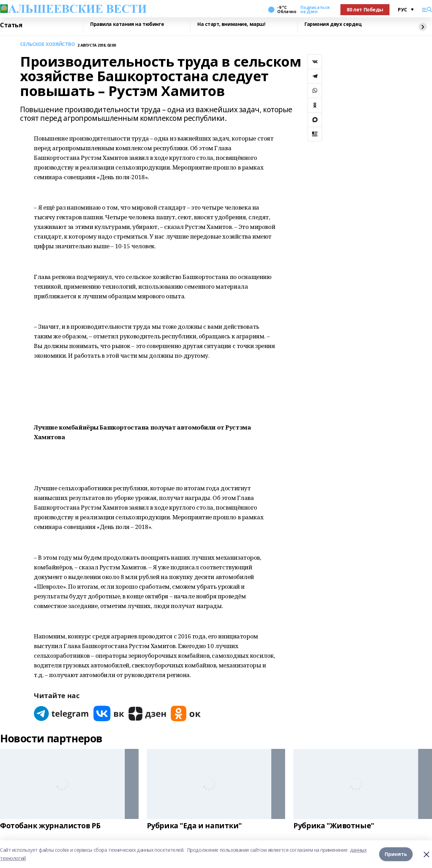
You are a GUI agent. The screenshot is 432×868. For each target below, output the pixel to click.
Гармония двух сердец (333, 24)
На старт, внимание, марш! (231, 24)
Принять (396, 854)
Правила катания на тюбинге (127, 24)
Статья (11, 25)
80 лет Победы (365, 9)
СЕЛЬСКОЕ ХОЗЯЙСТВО (47, 44)
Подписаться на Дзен (315, 10)
